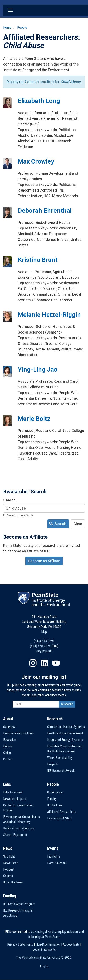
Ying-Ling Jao (38, 369)
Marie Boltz (34, 419)
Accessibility (71, 945)
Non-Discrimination (48, 945)
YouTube (56, 663)
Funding (10, 896)
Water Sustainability (60, 758)
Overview (9, 727)
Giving (7, 753)
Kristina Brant (38, 260)
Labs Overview (13, 792)
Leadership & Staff (59, 818)
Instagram (33, 663)
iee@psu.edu (44, 651)
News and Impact (15, 799)
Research (55, 719)
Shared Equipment (15, 835)
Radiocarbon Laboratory (19, 828)
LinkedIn (44, 663)
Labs (7, 784)
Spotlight (9, 856)
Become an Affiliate (44, 561)
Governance (55, 792)
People (22, 27)
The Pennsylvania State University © (44, 957)
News (8, 848)
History (8, 746)
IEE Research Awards (61, 771)
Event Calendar (57, 863)
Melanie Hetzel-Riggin (49, 315)
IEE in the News (13, 882)
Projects (53, 764)
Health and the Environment (65, 733)
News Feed (11, 863)
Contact (8, 759)
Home (7, 27)
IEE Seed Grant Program (19, 904)
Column (8, 876)
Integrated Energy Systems (65, 740)
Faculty (52, 799)
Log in (44, 966)
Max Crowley (36, 161)
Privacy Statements (20, 945)
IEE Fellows (55, 805)
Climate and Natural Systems (66, 727)
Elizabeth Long (39, 101)
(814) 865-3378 (40, 646)
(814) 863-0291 (44, 641)
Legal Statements (44, 950)
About (8, 719)
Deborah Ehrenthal (45, 211)
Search (9, 500)
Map (44, 632)
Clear (78, 524)
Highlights (54, 856)
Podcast (9, 869)
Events (53, 848)
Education (10, 740)
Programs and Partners (18, 733)
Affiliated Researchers (62, 812)
